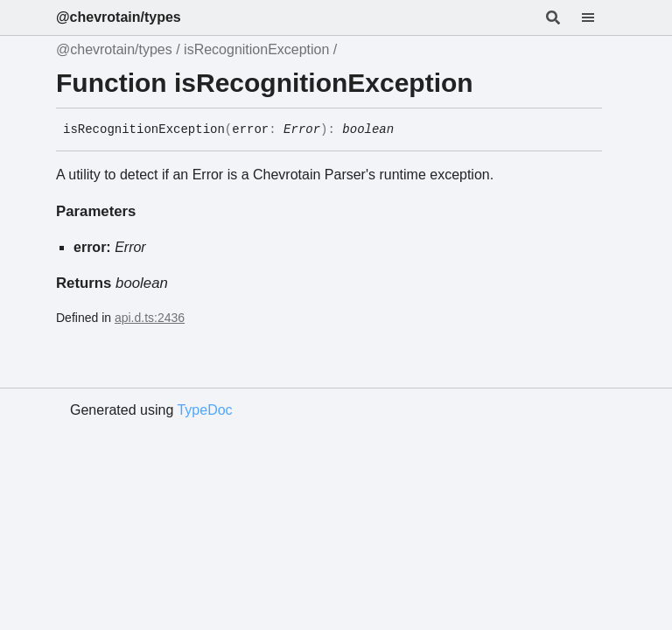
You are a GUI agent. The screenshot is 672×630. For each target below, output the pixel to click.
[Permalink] (407, 130)
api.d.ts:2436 (150, 318)
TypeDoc (204, 410)
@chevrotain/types (119, 17)
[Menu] (598, 17)
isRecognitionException (256, 49)
